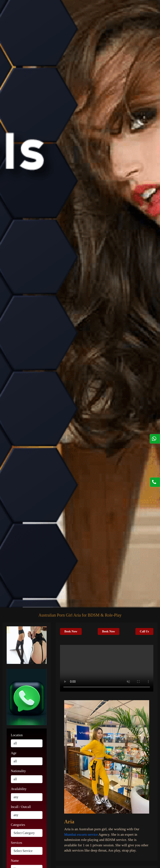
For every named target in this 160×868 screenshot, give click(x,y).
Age (14, 753)
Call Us (144, 631)
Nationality (18, 771)
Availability (19, 789)
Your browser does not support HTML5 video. (107, 668)
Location (17, 735)
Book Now (71, 631)
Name (15, 861)
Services (16, 843)
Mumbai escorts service (81, 835)
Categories (18, 825)
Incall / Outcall (21, 807)
